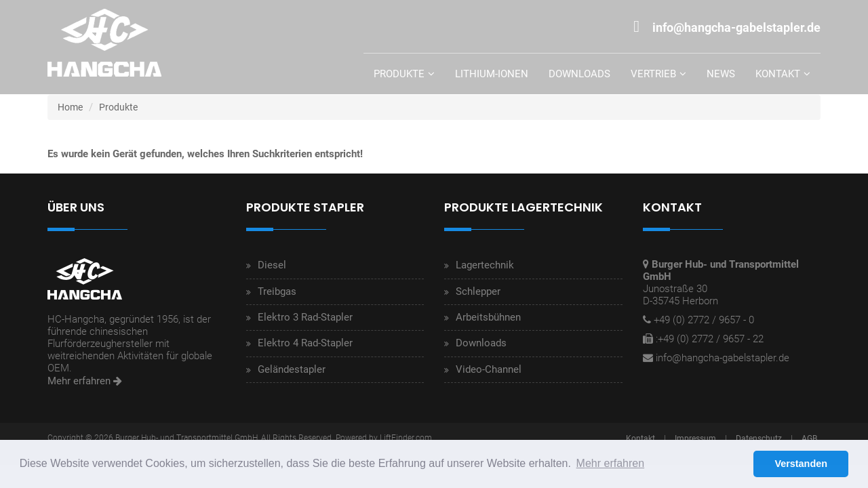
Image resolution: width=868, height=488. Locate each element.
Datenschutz (759, 439)
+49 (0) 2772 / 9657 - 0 (704, 320)
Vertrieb (653, 74)
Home (70, 107)
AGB (809, 439)
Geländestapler (292, 369)
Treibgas (277, 291)
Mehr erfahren (85, 381)
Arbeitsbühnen (488, 317)
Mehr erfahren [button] (611, 463)
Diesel (272, 265)
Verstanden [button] (801, 464)
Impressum (695, 439)
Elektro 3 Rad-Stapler (305, 317)
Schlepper (478, 291)
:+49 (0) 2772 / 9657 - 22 (710, 339)
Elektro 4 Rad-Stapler (305, 343)
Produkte (399, 74)
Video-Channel (489, 369)
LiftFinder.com (406, 438)
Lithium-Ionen (492, 74)
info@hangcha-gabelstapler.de (723, 358)
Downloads (579, 74)
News (721, 74)
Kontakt (778, 74)
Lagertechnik (485, 265)
